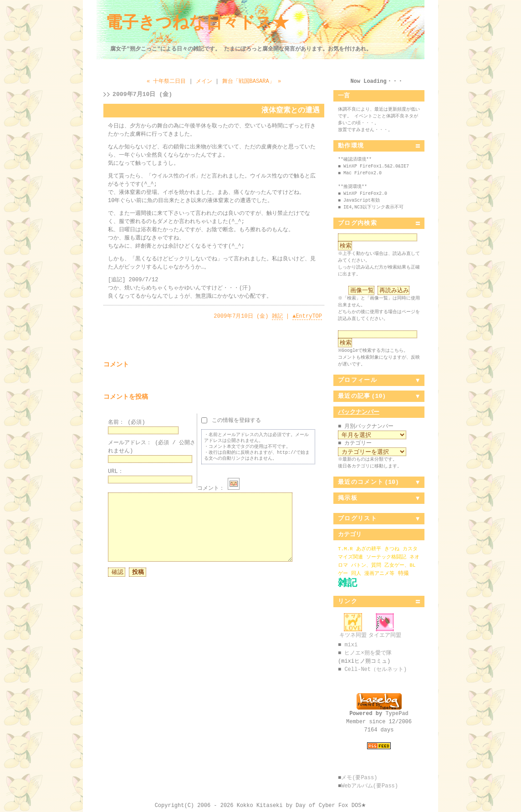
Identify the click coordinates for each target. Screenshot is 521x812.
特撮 (404, 573)
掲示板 (348, 498)
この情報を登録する (231, 420)
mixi (351, 645)
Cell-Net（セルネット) (375, 669)
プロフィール (358, 380)
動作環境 (351, 146)
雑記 (277, 316)
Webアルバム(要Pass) (370, 786)
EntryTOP (307, 316)
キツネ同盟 (353, 632)
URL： (116, 471)
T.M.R (345, 549)
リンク (348, 601)
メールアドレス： (152, 447)
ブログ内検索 (358, 223)
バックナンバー (359, 412)
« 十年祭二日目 (166, 81)
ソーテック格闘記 (386, 557)
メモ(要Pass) (359, 778)
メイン (204, 81)
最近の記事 (354, 396)
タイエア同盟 (385, 632)
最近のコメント (361, 482)
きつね (392, 549)
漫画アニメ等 (379, 573)
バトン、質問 (366, 565)
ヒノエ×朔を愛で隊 (368, 653)
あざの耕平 (369, 549)
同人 (356, 573)
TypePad (397, 713)
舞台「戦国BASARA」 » (252, 81)
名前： (127, 422)
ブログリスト (358, 518)
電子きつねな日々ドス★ (197, 23)
